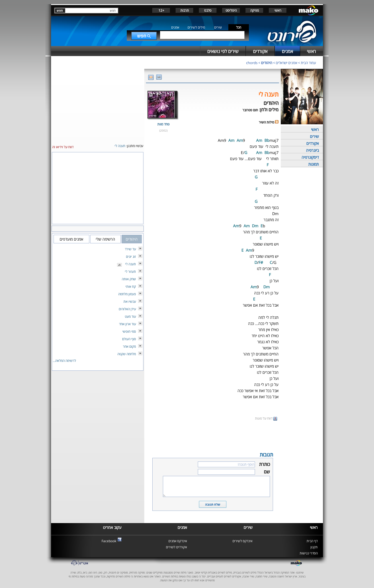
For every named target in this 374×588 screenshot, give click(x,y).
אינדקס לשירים (242, 541)
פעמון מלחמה (127, 294)
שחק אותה (129, 279)
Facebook (109, 541)
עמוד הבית (308, 63)
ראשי (278, 10)
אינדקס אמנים (178, 541)
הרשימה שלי (105, 239)
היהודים (267, 63)
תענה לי (131, 264)
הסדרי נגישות (309, 553)
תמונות (314, 164)
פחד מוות (163, 124)
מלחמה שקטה (127, 354)
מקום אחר (129, 346)
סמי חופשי (129, 331)
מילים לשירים (196, 27)
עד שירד (130, 249)
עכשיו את (130, 301)
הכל (239, 27)
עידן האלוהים (127, 309)
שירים (218, 27)
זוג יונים (131, 257)
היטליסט (231, 10)
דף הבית (312, 541)
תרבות (185, 10)
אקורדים (313, 143)
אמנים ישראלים (286, 63)
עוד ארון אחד (127, 324)
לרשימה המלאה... (64, 361)
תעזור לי (130, 272)
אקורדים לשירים (176, 547)
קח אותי (131, 287)
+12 (161, 10)
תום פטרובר (250, 110)
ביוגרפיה (312, 150)
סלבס (208, 10)
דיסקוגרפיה (310, 157)
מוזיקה (255, 10)
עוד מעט (130, 316)
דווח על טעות (266, 418)
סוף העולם (129, 339)
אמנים (175, 27)
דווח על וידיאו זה (63, 147)
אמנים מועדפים (71, 239)
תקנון (314, 547)
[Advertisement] (213, 436)
